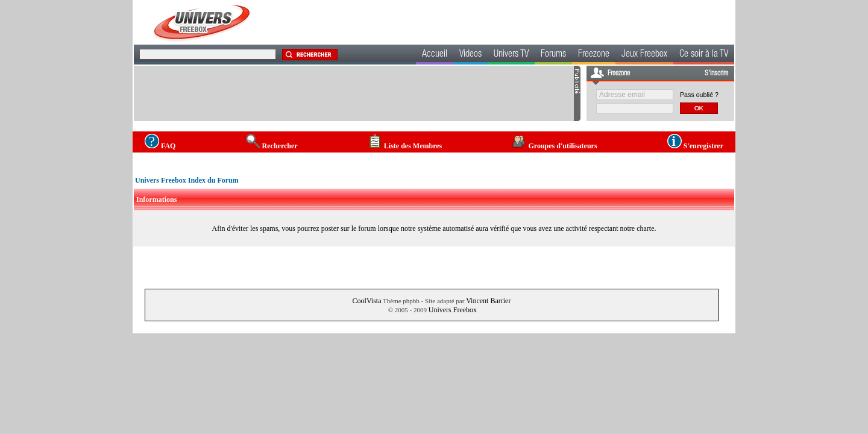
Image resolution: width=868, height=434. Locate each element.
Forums (553, 55)
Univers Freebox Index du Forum (187, 180)
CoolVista (367, 301)
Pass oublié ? (699, 95)
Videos (470, 55)
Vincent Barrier (488, 301)
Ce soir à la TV (704, 55)
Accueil (435, 55)
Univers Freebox (453, 310)
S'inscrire (716, 74)
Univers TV (511, 55)
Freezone (594, 55)
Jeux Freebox (644, 55)
